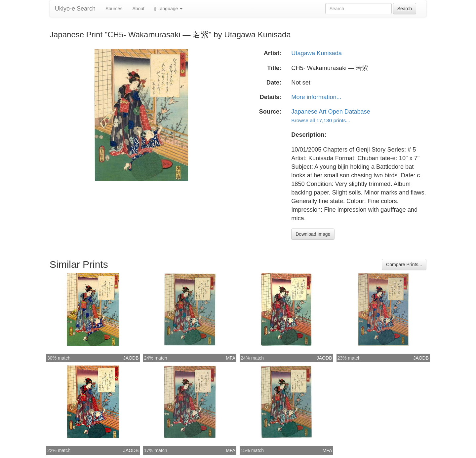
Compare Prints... (404, 264)
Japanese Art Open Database (331, 112)
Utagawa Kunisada (317, 53)
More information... (316, 97)
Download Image (313, 234)
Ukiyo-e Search (75, 9)
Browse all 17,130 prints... (321, 120)
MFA (231, 358)
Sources (114, 9)
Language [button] (168, 9)
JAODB (131, 358)
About (138, 9)
